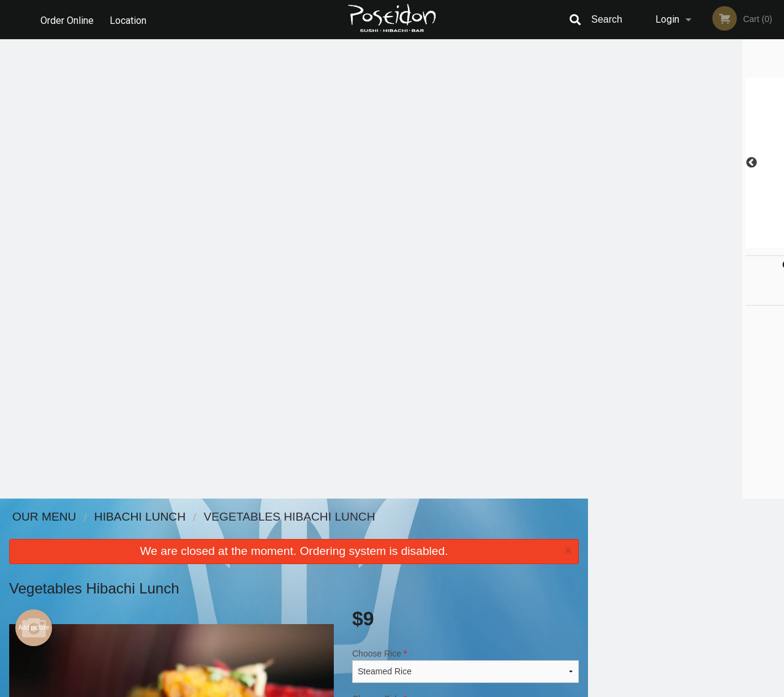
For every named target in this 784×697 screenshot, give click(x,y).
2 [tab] (658, 242)
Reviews (467, 533)
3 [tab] (677, 242)
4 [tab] (695, 242)
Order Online (67, 19)
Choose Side (466, 252)
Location (129, 19)
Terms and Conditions (490, 548)
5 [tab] (714, 242)
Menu (360, 533)
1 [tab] (640, 242)
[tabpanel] (686, 163)
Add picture (34, 168)
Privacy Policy (477, 563)
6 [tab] (732, 242)
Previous (597, 163)
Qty (387, 350)
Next (775, 163)
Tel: (591, 563)
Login (667, 19)
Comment (466, 301)
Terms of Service (413, 688)
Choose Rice (466, 206)
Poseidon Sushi (137, 517)
